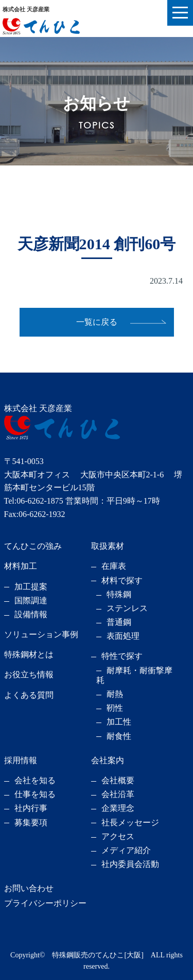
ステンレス (127, 608)
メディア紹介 (126, 850)
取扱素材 (108, 546)
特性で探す (122, 656)
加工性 (119, 722)
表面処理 (123, 636)
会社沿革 (118, 794)
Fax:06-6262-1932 (35, 514)
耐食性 (119, 736)
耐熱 (115, 694)
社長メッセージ (130, 822)
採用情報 (21, 760)
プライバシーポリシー (45, 903)
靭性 (115, 708)
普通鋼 (119, 622)
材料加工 (21, 566)
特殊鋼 (119, 594)
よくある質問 (29, 695)
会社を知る (35, 780)
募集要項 (31, 822)
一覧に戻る (97, 322)
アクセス (118, 836)
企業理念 (118, 808)
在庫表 (114, 566)
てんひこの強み (33, 546)
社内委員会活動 (130, 864)
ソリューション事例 (41, 634)
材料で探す (122, 580)
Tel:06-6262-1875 (34, 501)
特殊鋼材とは (29, 654)
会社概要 (118, 780)
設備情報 (31, 614)
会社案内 (108, 760)
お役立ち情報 (29, 674)
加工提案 (31, 587)
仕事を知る (35, 794)
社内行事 (31, 808)
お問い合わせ (29, 888)
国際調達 (31, 600)
